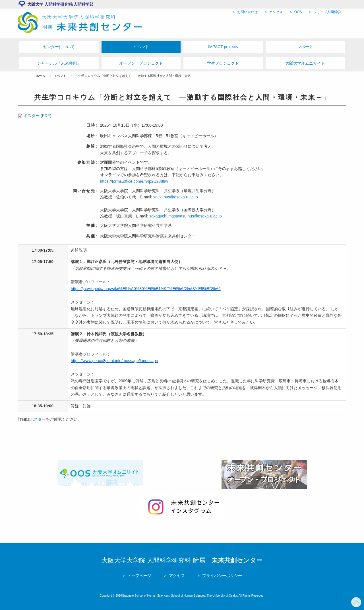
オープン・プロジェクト (141, 63)
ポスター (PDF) (37, 116)
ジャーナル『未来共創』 (59, 63)
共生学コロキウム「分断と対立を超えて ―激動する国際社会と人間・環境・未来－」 (136, 76)
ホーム (41, 76)
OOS (297, 12)
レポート (305, 47)
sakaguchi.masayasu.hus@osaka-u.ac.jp (186, 216)
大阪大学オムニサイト (305, 63)
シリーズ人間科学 (327, 12)
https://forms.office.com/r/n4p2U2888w (134, 181)
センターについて (59, 47)
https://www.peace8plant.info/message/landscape (114, 361)
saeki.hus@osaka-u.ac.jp (176, 197)
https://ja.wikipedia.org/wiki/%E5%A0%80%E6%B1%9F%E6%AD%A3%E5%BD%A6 (146, 289)
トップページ (139, 576)
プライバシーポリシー (222, 576)
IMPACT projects (223, 47)
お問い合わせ (247, 12)
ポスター (38, 419)
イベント (141, 47)
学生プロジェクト (223, 63)
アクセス (275, 12)
